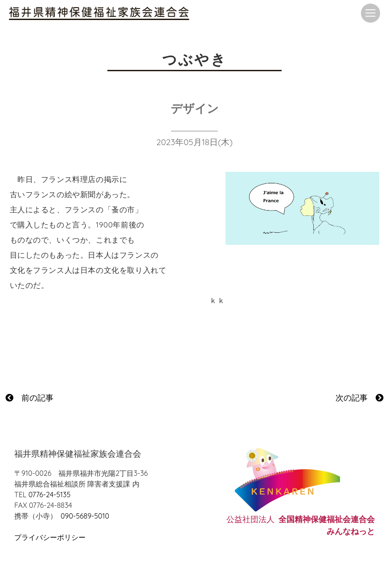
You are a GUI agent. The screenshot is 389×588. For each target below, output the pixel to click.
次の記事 (360, 398)
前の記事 (29, 398)
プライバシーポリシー (50, 537)
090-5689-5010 (85, 516)
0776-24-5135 (49, 495)
